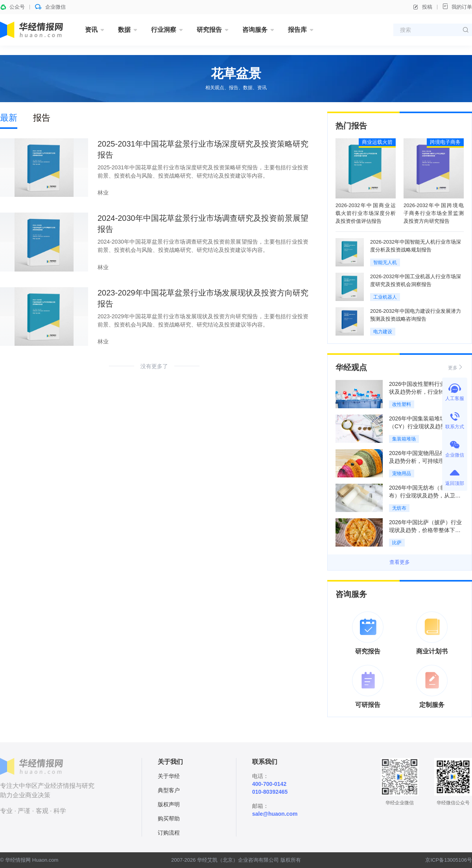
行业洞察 (164, 30)
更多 (456, 367)
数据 (124, 30)
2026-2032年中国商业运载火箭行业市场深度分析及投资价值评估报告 (366, 213)
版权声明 (169, 804)
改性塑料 (402, 404)
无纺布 (399, 508)
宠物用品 (402, 473)
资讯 (91, 30)
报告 (42, 118)
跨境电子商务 (445, 142)
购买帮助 (169, 818)
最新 (9, 118)
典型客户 (169, 790)
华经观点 (351, 367)
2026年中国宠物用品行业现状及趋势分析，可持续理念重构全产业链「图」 (425, 461)
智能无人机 (385, 262)
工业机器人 (385, 297)
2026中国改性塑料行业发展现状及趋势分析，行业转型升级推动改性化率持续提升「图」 (425, 392)
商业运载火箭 (377, 142)
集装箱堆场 (404, 439)
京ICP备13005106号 (449, 860)
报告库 (297, 30)
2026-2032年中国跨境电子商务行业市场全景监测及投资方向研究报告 (434, 213)
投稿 (422, 7)
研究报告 (209, 30)
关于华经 (169, 776)
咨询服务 (255, 30)
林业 (103, 193)
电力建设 (383, 332)
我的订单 (457, 6)
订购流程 (169, 833)
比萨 (397, 543)
